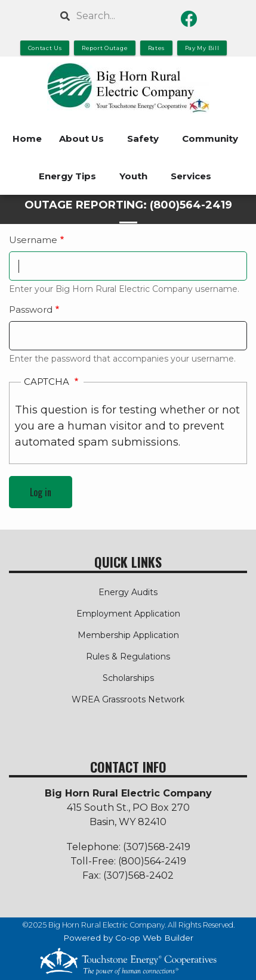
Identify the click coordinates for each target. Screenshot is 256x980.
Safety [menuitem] (143, 139)
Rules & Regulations (128, 657)
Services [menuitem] (191, 176)
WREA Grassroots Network (128, 699)
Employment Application (128, 614)
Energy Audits (128, 592)
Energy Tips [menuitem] (67, 176)
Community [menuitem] (210, 139)
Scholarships (128, 678)
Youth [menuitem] (133, 176)
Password (31, 309)
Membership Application (128, 635)
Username (33, 240)
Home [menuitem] (27, 139)
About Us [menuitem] (81, 139)
